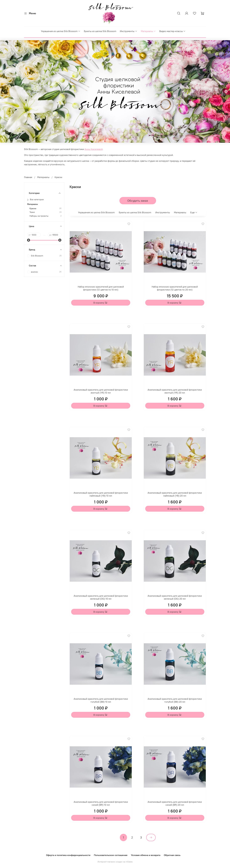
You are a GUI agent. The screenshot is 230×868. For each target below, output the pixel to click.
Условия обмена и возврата (146, 855)
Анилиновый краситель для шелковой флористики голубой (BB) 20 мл (175, 700)
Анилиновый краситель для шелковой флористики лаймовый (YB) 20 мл (175, 494)
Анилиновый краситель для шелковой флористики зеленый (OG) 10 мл (101, 597)
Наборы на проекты (39, 216)
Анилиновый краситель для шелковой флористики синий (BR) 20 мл (175, 803)
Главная (28, 177)
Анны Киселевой (94, 149)
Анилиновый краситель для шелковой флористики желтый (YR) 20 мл (175, 391)
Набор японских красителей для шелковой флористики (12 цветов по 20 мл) (175, 288)
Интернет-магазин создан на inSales (115, 862)
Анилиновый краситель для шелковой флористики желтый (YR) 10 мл (101, 391)
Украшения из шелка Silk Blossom (61, 31)
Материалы (148, 31)
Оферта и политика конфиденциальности (68, 855)
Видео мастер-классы (172, 31)
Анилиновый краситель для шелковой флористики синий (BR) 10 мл (101, 803)
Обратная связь (172, 855)
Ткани (32, 212)
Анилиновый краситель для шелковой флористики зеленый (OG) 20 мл (175, 597)
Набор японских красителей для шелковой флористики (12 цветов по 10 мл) (101, 288)
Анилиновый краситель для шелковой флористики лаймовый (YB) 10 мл (101, 494)
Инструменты (128, 31)
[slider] (29, 240)
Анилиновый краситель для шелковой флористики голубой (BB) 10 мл (101, 700)
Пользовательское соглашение (111, 855)
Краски (33, 208)
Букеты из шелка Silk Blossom (100, 31)
